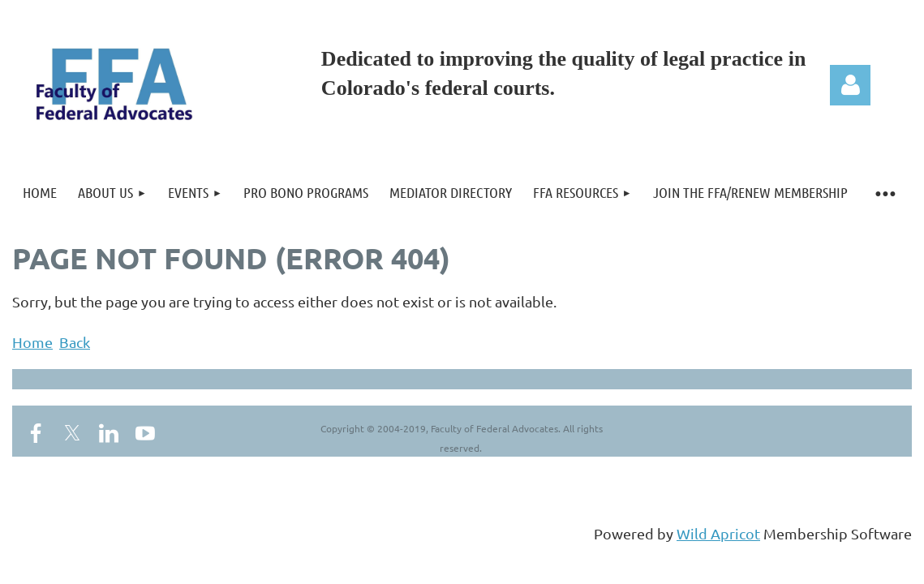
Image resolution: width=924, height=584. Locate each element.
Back (75, 342)
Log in (850, 85)
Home (32, 342)
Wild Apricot (718, 533)
